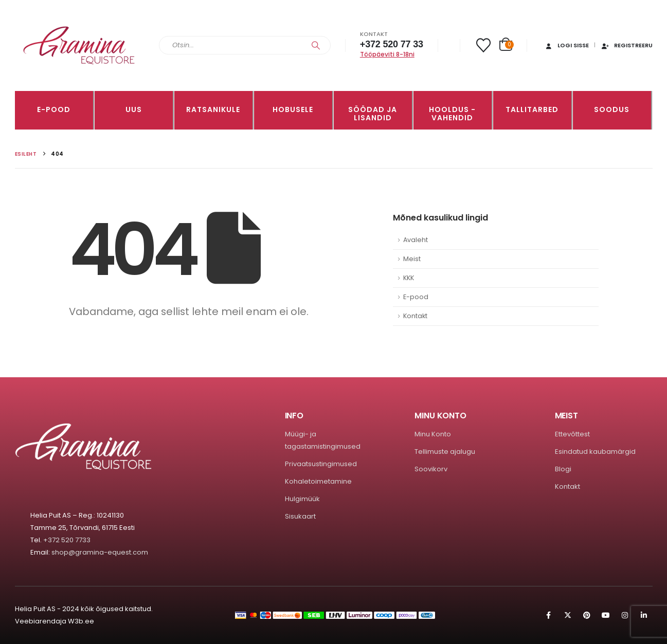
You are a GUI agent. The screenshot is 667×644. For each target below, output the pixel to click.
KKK (409, 278)
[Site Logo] (79, 45)
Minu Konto (433, 434)
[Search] (316, 45)
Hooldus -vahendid (452, 114)
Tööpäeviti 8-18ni (387, 54)
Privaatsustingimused (321, 464)
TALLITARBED (532, 109)
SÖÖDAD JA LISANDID (373, 114)
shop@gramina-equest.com (100, 552)
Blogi (563, 469)
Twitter (568, 615)
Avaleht (416, 240)
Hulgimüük (302, 499)
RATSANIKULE (213, 109)
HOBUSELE (293, 109)
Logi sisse (566, 45)
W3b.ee (81, 621)
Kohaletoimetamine (318, 481)
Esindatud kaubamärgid (595, 452)
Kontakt (415, 316)
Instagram (625, 615)
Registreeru (627, 45)
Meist (412, 259)
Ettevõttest (572, 434)
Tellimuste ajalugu (445, 452)
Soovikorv (431, 469)
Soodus (612, 109)
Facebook (549, 615)
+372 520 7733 (67, 540)
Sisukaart (300, 516)
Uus (134, 109)
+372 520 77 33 (392, 44)
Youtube (606, 615)
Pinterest (587, 615)
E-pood (54, 109)
